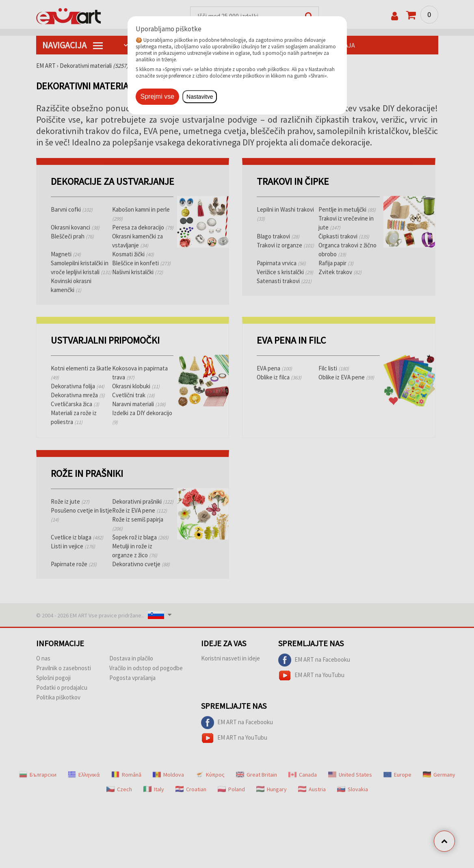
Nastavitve (200, 97)
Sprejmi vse (158, 96)
